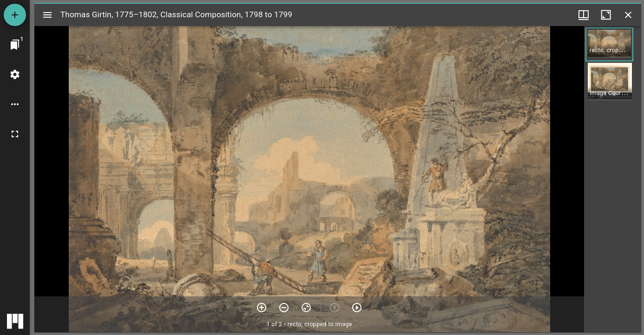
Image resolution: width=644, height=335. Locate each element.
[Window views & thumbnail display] (584, 15)
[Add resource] (15, 15)
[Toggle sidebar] (47, 15)
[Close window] (628, 15)
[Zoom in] (262, 308)
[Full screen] (15, 134)
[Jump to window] (15, 45)
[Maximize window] (606, 15)
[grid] (613, 179)
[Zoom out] (284, 308)
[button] (609, 44)
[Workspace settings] (15, 74)
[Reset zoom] (306, 308)
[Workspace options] (15, 104)
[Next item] (357, 308)
